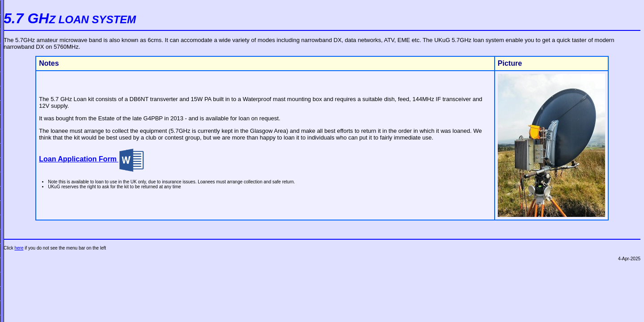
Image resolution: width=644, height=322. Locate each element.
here (19, 248)
